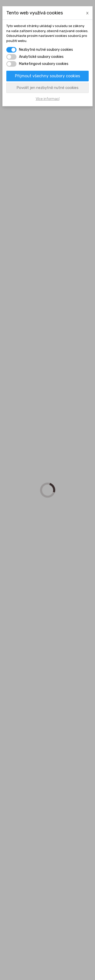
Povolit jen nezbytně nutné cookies (48, 88)
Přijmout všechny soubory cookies (48, 76)
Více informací (48, 99)
